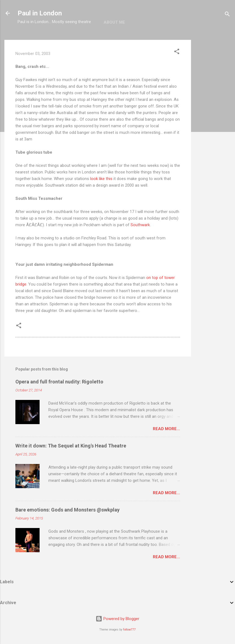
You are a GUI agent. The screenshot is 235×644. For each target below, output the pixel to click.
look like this (101, 179)
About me (114, 22)
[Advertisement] (213, 122)
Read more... (166, 429)
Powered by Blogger (117, 619)
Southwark (140, 225)
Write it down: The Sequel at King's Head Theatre (71, 446)
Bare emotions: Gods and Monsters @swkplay (67, 510)
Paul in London (40, 13)
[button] (177, 52)
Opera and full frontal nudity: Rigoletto (59, 382)
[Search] (227, 15)
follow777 (129, 630)
